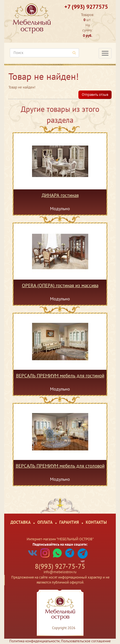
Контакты (96, 522)
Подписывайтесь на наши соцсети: (60, 544)
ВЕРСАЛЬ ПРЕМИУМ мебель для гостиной (60, 376)
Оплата (45, 522)
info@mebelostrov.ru (60, 572)
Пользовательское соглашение (86, 641)
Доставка (21, 522)
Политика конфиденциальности (34, 641)
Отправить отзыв (95, 95)
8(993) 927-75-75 (60, 566)
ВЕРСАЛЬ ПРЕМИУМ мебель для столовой (60, 466)
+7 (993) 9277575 (86, 7)
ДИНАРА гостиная (60, 196)
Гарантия (69, 522)
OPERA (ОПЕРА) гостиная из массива (60, 286)
